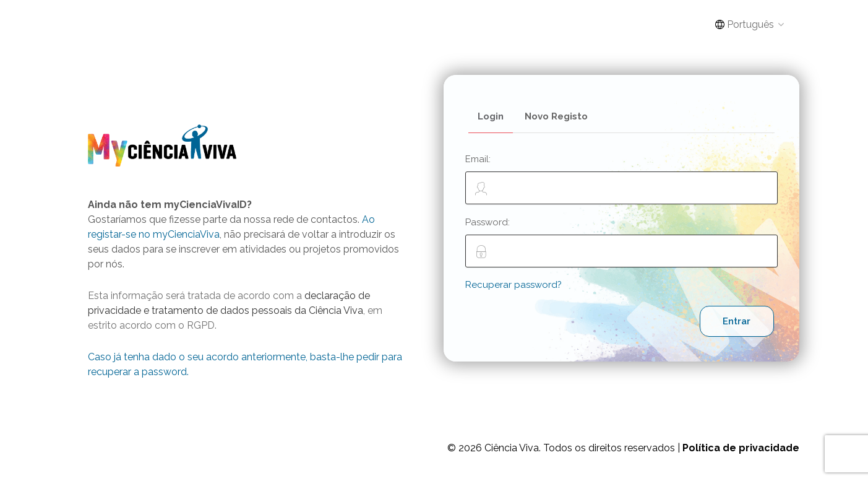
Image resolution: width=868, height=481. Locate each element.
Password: (621, 242)
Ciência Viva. (513, 448)
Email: (621, 179)
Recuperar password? (513, 285)
